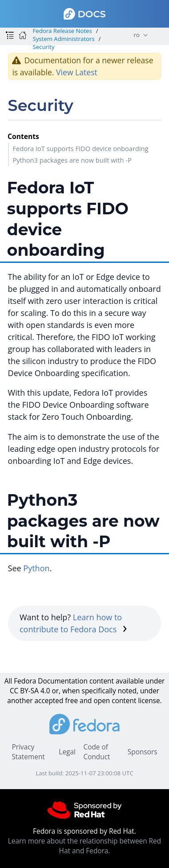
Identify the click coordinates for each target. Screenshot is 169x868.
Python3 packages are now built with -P (72, 160)
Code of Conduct (97, 752)
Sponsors (143, 752)
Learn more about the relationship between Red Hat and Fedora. (84, 846)
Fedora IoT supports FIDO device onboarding (80, 148)
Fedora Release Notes (62, 31)
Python (36, 568)
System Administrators (63, 39)
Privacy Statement (28, 752)
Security (43, 47)
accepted (49, 701)
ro (137, 35)
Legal (67, 752)
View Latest (77, 72)
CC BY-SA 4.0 (30, 691)
